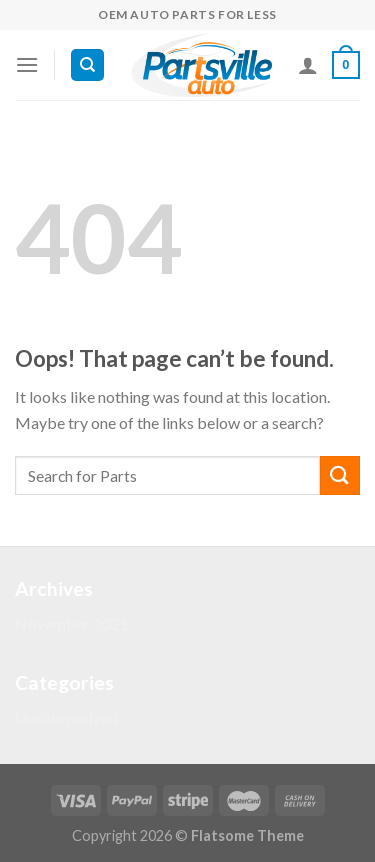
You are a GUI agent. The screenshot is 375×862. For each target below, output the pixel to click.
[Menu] (27, 64)
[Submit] (340, 475)
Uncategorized (66, 717)
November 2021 (72, 623)
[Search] (87, 65)
